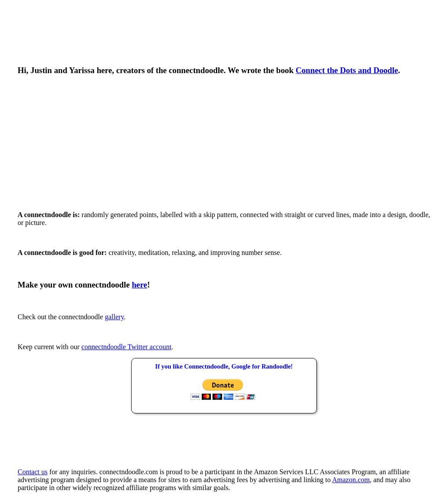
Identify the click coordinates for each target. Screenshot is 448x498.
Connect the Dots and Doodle (347, 70)
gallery (114, 317)
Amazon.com (351, 480)
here (139, 285)
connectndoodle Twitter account (127, 347)
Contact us (33, 472)
